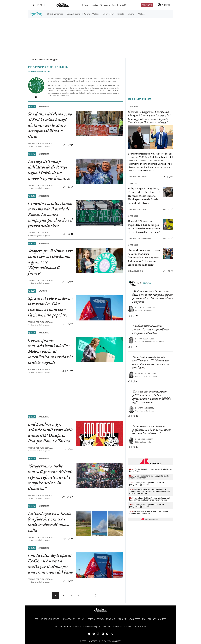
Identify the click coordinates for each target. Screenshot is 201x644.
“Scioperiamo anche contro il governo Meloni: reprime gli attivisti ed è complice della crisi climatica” (50, 477)
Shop (114, 5)
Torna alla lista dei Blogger (43, 59)
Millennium (94, 5)
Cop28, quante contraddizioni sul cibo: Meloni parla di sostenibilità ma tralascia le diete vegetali (50, 351)
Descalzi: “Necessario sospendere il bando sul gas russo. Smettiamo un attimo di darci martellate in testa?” (144, 227)
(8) (71, 145)
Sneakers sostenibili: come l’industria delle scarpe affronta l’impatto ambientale (151, 329)
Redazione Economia (139, 238)
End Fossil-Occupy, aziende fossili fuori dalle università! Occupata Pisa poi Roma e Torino (51, 432)
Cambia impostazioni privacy (91, 619)
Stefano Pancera (145, 408)
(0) (71, 187)
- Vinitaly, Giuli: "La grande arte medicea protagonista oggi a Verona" (146, 484)
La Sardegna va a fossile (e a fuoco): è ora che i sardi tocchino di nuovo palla (49, 522)
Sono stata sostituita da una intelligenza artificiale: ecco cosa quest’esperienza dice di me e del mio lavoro (151, 362)
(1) (171, 177)
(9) (71, 324)
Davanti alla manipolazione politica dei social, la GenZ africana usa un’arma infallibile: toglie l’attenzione (152, 397)
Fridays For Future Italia (40, 143)
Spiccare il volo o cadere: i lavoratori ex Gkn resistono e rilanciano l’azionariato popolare (50, 307)
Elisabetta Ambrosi (146, 308)
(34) (70, 282)
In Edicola (84, 5)
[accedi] (164, 5)
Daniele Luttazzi (144, 439)
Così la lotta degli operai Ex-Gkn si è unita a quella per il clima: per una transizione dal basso (51, 564)
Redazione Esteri (137, 177)
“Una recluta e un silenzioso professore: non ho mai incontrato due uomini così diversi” (152, 430)
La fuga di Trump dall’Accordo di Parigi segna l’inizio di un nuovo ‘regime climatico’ (49, 170)
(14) (71, 234)
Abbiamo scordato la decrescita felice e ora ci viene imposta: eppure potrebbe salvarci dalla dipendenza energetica (153, 296)
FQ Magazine (105, 5)
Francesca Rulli (145, 339)
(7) (135, 381)
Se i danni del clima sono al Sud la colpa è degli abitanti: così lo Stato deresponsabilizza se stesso (50, 125)
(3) (71, 581)
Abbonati (147, 5)
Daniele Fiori (136, 271)
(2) (135, 447)
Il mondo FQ (123, 5)
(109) (70, 371)
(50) (70, 497)
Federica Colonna (146, 373)
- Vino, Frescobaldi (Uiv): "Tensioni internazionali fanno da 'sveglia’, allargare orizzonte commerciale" (150, 499)
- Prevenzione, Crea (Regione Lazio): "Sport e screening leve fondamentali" (149, 512)
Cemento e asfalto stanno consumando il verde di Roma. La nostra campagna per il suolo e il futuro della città (50, 214)
